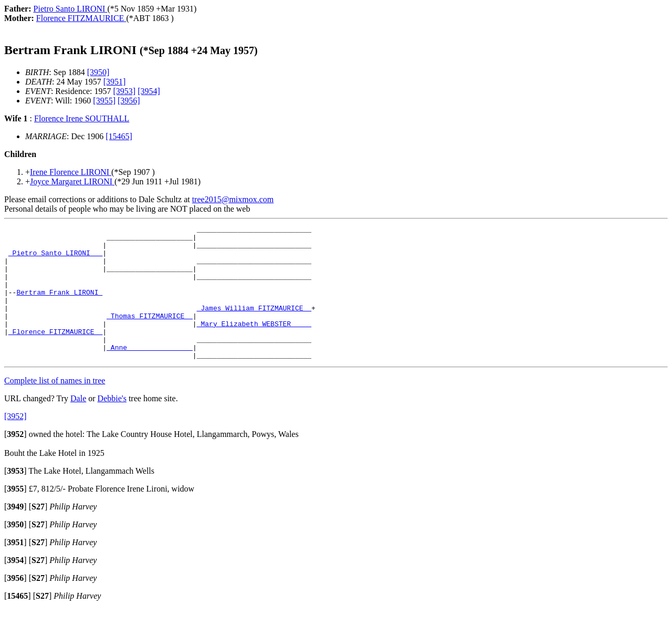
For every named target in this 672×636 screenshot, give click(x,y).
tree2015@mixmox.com (233, 199)
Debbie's (112, 425)
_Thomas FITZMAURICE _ (150, 335)
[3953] (125, 91)
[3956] (129, 101)
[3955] (104, 101)
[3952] (15, 443)
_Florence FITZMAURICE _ (55, 353)
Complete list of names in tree (55, 407)
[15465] (119, 136)
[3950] (98, 72)
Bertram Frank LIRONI (59, 306)
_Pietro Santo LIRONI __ (55, 259)
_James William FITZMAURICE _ (254, 325)
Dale (78, 425)
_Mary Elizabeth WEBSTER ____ (254, 344)
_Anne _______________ (150, 372)
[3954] (149, 91)
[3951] (115, 82)
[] (15, 461)
